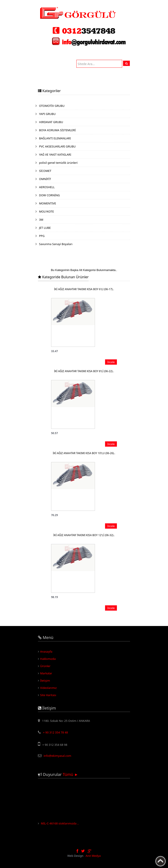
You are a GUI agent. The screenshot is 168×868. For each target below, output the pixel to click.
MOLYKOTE (46, 211)
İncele (111, 362)
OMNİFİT (45, 179)
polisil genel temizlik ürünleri (58, 163)
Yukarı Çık (161, 861)
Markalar (46, 673)
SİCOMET (45, 171)
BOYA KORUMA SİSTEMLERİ (57, 130)
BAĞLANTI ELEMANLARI (55, 138)
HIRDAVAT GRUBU (51, 122)
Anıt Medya (93, 856)
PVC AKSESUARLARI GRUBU (57, 146)
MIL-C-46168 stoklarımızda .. (60, 826)
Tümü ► (71, 774)
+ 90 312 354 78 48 (55, 732)
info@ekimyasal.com (57, 756)
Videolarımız (48, 688)
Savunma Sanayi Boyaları (56, 244)
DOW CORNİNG (49, 195)
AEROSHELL (47, 187)
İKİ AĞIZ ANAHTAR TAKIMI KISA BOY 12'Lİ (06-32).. (84, 535)
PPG (42, 236)
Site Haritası (48, 695)
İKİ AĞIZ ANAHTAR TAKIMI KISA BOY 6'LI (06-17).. (84, 289)
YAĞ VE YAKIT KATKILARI (55, 155)
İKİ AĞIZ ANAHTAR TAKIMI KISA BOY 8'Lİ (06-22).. (84, 371)
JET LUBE (45, 228)
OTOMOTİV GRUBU (52, 106)
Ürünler (45, 666)
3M (41, 220)
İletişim (45, 681)
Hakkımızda (48, 659)
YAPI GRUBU (47, 114)
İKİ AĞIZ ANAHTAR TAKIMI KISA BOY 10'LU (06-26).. (84, 453)
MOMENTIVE (48, 203)
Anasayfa (46, 651)
